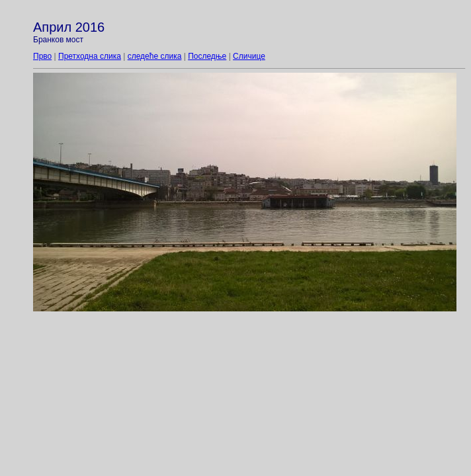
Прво (42, 56)
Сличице (249, 56)
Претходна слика (90, 56)
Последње (207, 56)
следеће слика (155, 56)
